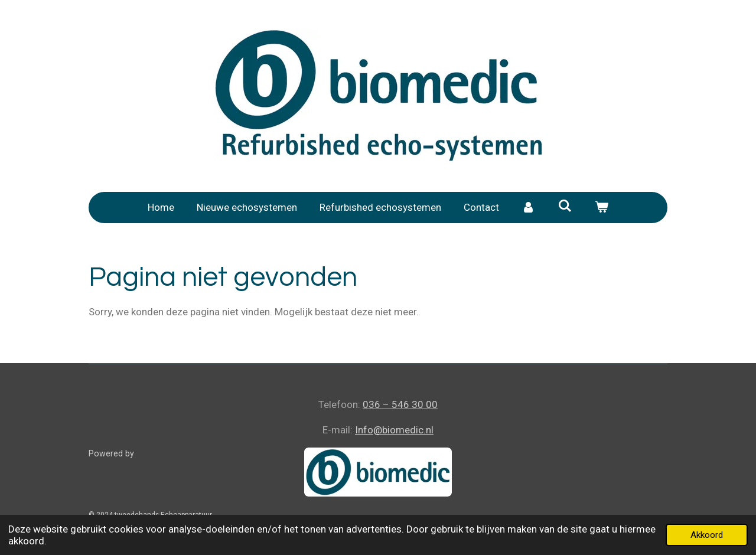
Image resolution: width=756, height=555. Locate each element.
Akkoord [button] (707, 535)
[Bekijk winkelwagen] (601, 208)
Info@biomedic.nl (394, 430)
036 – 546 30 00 (400, 404)
